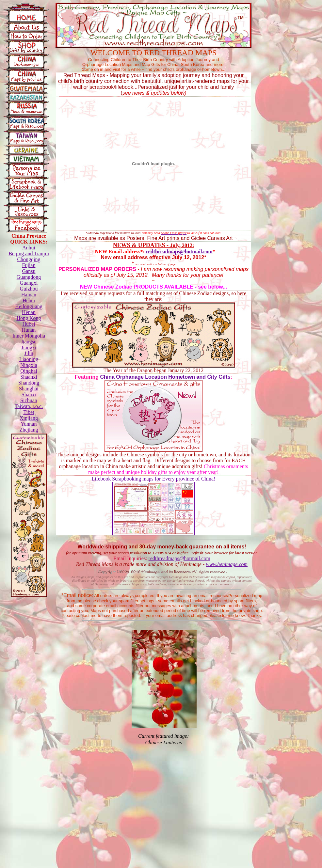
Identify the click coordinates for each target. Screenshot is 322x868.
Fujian (29, 265)
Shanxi (29, 395)
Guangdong (29, 277)
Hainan (29, 295)
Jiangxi (29, 347)
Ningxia (29, 365)
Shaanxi (29, 377)
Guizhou (29, 289)
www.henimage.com (227, 564)
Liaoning (29, 359)
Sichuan (29, 400)
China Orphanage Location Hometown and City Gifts (165, 377)
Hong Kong (29, 318)
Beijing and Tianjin (29, 253)
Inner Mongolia (29, 336)
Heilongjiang (29, 306)
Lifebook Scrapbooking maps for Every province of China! (153, 479)
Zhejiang (29, 430)
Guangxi (29, 283)
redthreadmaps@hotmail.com (179, 252)
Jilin (29, 353)
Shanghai (29, 389)
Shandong (29, 383)
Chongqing (29, 259)
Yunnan (29, 424)
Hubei (29, 324)
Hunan (29, 330)
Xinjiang (29, 418)
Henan (29, 312)
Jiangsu (29, 342)
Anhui (29, 248)
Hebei (29, 300)
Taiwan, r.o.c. (29, 406)
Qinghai (29, 371)
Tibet (29, 412)
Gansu (29, 271)
